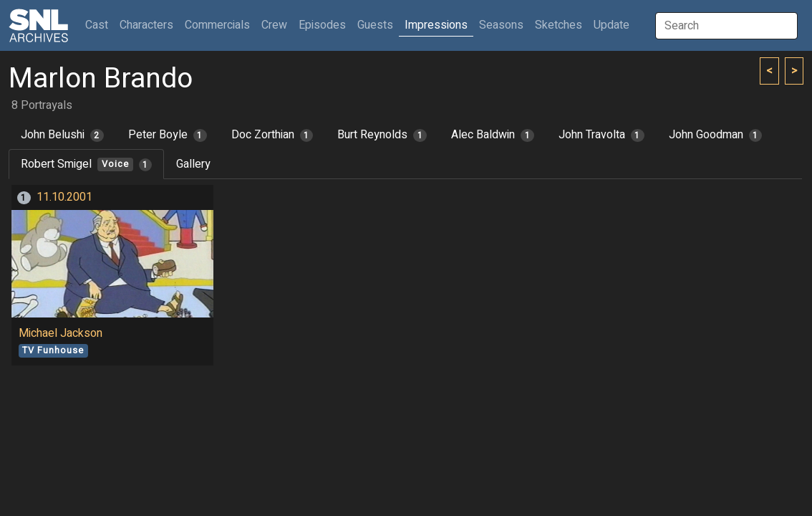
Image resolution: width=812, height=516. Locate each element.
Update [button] (612, 25)
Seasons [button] (501, 25)
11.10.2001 (64, 197)
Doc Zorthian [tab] (272, 135)
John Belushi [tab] (62, 135)
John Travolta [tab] (601, 135)
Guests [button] (375, 25)
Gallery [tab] (193, 164)
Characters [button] (146, 25)
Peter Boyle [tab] (168, 135)
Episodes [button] (322, 25)
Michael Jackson (61, 333)
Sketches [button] (559, 25)
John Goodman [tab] (716, 135)
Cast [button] (100, 25)
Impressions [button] (436, 25)
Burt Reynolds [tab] (382, 135)
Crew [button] (274, 25)
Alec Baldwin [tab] (493, 135)
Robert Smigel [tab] (86, 164)
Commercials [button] (217, 25)
